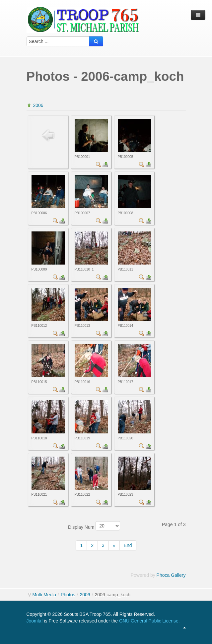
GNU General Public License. (149, 621)
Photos (68, 595)
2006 (38, 105)
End (128, 545)
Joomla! (35, 621)
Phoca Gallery (171, 575)
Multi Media (44, 595)
